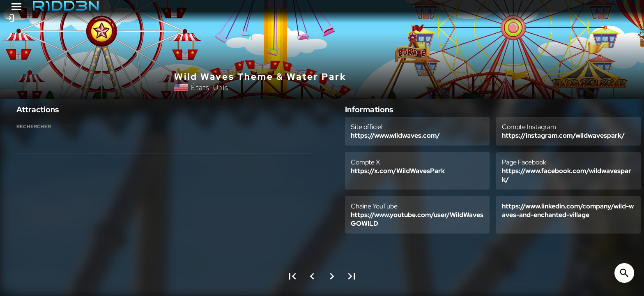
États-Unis (210, 87)
